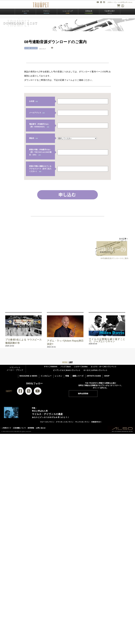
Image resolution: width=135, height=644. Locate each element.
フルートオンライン (47, 422)
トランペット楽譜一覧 (84, 439)
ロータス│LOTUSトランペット (95, 370)
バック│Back (66, 367)
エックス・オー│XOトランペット (104, 367)
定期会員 (89, 12)
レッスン (59, 376)
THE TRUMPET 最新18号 (33, 439)
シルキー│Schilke (81, 367)
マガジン (47, 12)
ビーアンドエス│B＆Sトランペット (67, 370)
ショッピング (68, 12)
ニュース (25, 12)
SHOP (107, 376)
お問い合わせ (41, 428)
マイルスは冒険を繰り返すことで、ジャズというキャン (107, 340)
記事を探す (110, 12)
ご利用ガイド (6, 428)
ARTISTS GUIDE (94, 376)
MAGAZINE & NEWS (28, 376)
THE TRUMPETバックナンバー (59, 439)
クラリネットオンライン (65, 422)
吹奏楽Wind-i (96, 422)
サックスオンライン (82, 422)
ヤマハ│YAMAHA (51, 367)
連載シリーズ (78, 376)
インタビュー (46, 376)
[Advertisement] (47, 285)
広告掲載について (20, 428)
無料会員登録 (83, 394)
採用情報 (31, 428)
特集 (67, 376)
